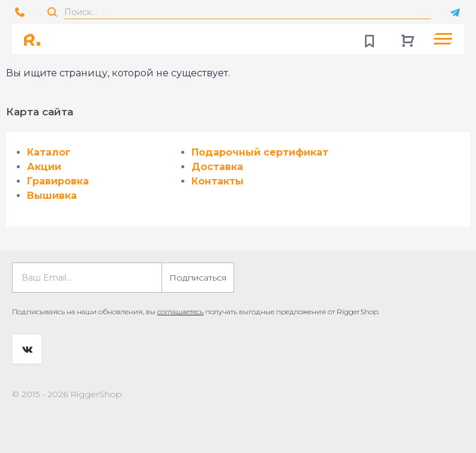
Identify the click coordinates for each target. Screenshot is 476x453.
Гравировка (58, 181)
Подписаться (198, 278)
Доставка (217, 167)
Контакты (218, 181)
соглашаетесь (180, 312)
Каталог (49, 152)
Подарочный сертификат (260, 152)
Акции (44, 167)
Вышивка (52, 196)
